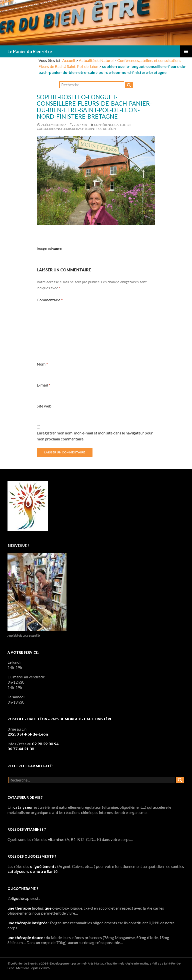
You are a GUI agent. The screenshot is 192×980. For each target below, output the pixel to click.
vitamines (56, 839)
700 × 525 (80, 125)
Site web (44, 406)
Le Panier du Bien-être (30, 51)
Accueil (69, 60)
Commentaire (50, 300)
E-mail (43, 385)
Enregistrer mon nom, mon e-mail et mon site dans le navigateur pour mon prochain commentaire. (95, 436)
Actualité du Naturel (96, 60)
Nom (42, 364)
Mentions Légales (28, 968)
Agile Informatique (139, 963)
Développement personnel (68, 963)
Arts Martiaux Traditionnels (106, 963)
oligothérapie (21, 898)
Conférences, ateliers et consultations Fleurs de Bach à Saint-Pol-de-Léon (85, 127)
